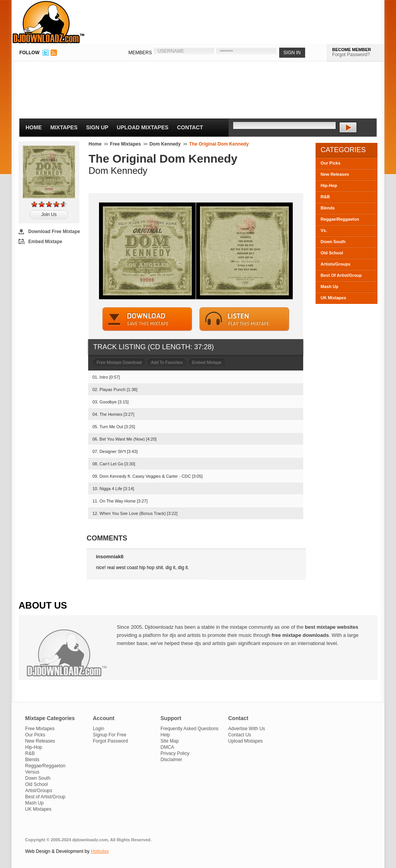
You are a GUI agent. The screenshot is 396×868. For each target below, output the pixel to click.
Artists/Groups (335, 264)
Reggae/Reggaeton (340, 219)
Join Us (49, 214)
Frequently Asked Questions (189, 729)
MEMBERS (140, 53)
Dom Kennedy (165, 144)
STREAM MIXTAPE (244, 319)
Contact (190, 127)
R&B (325, 197)
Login (98, 729)
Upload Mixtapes (143, 127)
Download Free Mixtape (54, 232)
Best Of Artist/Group (341, 275)
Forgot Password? (351, 55)
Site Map (170, 741)
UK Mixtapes (333, 298)
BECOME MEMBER (352, 50)
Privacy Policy (175, 753)
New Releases (335, 174)
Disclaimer (171, 760)
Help (165, 735)
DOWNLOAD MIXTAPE (147, 319)
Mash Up (329, 286)
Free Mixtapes (125, 144)
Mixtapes (64, 127)
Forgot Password (110, 741)
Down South (333, 242)
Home (34, 127)
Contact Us (240, 735)
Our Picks (330, 163)
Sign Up (97, 127)
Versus (32, 772)
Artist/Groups (39, 791)
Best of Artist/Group (45, 797)
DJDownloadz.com (49, 22)
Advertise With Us (247, 729)
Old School (332, 253)
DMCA (167, 747)
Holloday (100, 851)
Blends (328, 208)
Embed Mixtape (45, 242)
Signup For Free (110, 735)
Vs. (324, 230)
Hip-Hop (329, 185)
